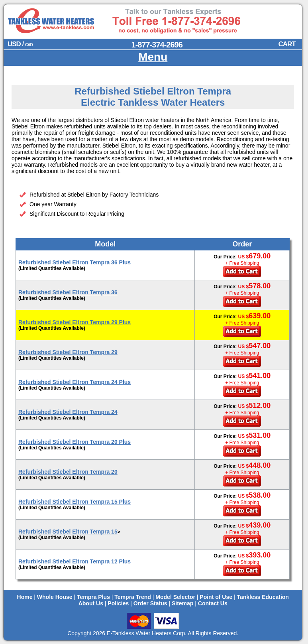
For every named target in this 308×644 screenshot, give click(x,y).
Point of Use (216, 597)
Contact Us (213, 603)
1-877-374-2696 (157, 45)
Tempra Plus (93, 597)
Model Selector (175, 597)
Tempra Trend (133, 597)
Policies (118, 603)
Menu (153, 57)
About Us (91, 603)
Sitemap (182, 603)
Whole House (55, 597)
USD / (20, 44)
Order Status (150, 603)
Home (25, 597)
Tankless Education (263, 597)
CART (287, 44)
